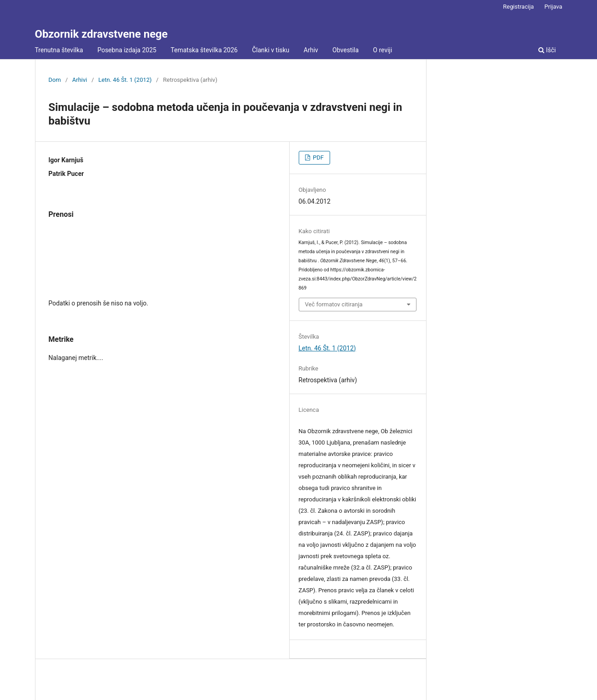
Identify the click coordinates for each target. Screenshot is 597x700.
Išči (547, 50)
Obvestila (346, 50)
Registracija (518, 7)
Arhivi (80, 80)
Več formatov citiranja (334, 304)
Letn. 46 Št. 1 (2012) (125, 80)
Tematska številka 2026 (204, 50)
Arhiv (311, 50)
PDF (318, 157)
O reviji (382, 50)
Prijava (553, 7)
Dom (55, 80)
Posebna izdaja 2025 (127, 50)
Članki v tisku (271, 50)
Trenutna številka (59, 50)
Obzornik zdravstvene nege (101, 34)
